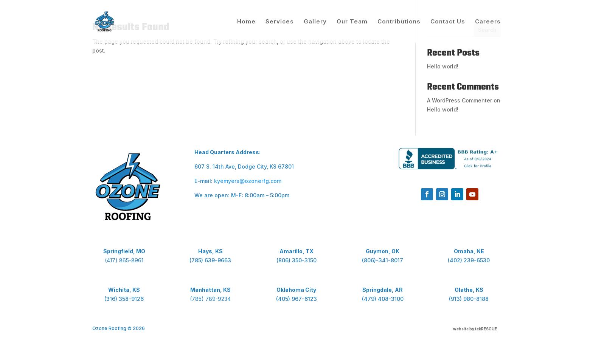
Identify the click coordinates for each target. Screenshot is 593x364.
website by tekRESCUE (475, 329)
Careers (488, 22)
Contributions (399, 22)
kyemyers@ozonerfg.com (248, 181)
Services (280, 22)
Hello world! (443, 66)
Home (246, 22)
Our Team (352, 22)
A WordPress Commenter (459, 100)
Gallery (315, 22)
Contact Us (448, 22)
